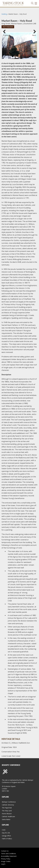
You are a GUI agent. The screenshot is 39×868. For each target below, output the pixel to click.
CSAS (4, 830)
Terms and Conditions (8, 854)
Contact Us (5, 851)
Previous (5, 34)
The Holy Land (7, 811)
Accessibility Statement (9, 856)
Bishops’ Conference (9, 802)
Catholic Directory (8, 805)
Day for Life (6, 833)
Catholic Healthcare (8, 816)
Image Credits (6, 861)
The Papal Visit (7, 808)
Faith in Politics (7, 839)
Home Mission (7, 814)
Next (34, 34)
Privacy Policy (6, 859)
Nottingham (8, 27)
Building (4, 14)
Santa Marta (6, 819)
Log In (3, 864)
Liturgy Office (6, 836)
